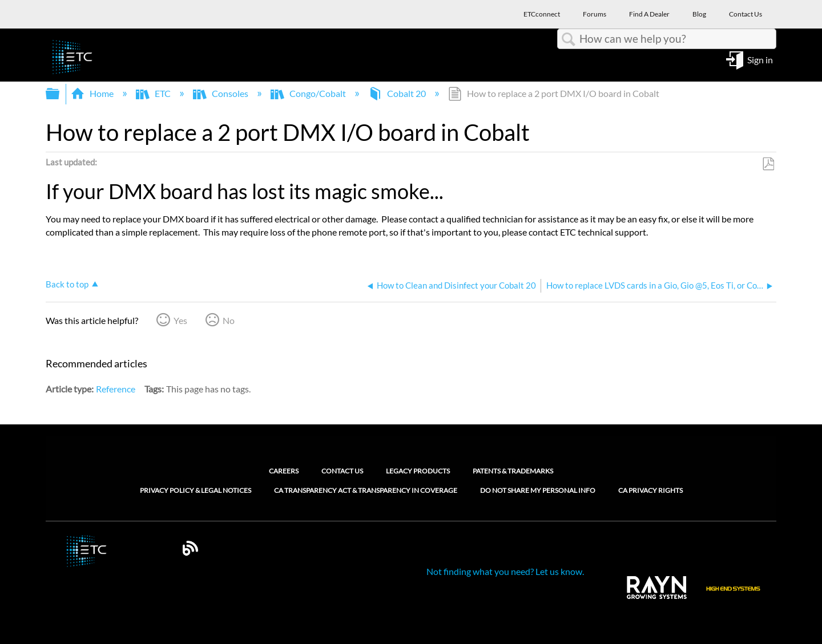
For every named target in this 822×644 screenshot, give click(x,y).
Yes (180, 320)
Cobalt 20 (398, 93)
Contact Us (342, 471)
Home (93, 93)
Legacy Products (418, 471)
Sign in (760, 59)
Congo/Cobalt (309, 93)
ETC (154, 93)
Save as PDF (768, 164)
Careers (284, 471)
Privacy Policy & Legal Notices (196, 491)
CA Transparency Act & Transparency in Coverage (366, 491)
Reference (116, 389)
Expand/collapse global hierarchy (60, 94)
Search (569, 39)
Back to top (67, 284)
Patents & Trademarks (513, 471)
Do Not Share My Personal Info (538, 491)
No (229, 320)
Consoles (221, 93)
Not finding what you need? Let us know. (505, 571)
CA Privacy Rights (650, 491)
